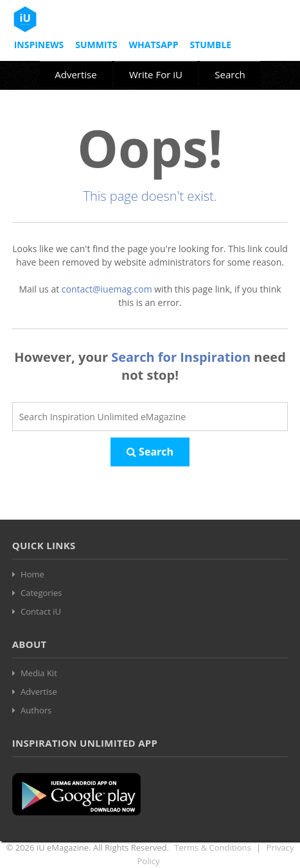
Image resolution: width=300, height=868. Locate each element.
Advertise (75, 74)
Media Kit (39, 673)
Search (230, 74)
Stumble (210, 45)
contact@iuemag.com (107, 289)
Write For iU (156, 74)
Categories (41, 593)
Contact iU (41, 611)
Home (32, 574)
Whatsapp (153, 45)
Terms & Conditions (212, 847)
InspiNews (39, 45)
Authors (36, 710)
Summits (96, 45)
